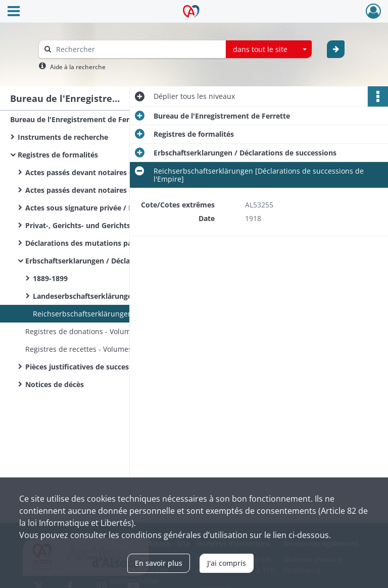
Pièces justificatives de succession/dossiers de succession (125, 367)
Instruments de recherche (63, 137)
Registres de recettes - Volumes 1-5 (85, 349)
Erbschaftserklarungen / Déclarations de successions (117, 261)
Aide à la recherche (78, 67)
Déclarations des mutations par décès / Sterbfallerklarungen (126, 243)
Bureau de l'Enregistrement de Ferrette (78, 119)
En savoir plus (159, 563)
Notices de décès (55, 384)
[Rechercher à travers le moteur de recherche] (137, 49)
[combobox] (269, 49)
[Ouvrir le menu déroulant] (14, 12)
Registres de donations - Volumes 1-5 (88, 331)
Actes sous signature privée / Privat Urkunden (106, 208)
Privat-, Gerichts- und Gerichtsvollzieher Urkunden (113, 225)
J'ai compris (227, 563)
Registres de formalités (58, 155)
